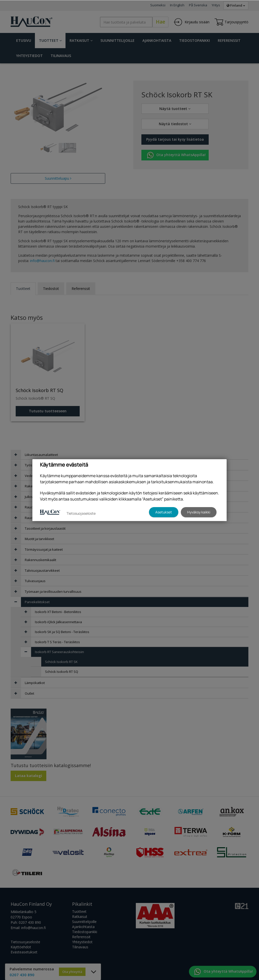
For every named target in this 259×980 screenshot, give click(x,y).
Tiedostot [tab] (51, 289)
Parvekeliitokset (37, 602)
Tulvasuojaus (35, 581)
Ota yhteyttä (72, 972)
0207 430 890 (30, 922)
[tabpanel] (48, 148)
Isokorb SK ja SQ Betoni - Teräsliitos (62, 632)
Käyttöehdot (21, 947)
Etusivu (24, 40)
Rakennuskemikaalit (40, 560)
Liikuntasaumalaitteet (41, 455)
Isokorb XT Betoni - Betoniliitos (58, 612)
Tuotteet (50, 40)
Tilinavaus (61, 56)
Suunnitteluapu (58, 178)
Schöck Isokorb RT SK (61, 662)
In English (177, 5)
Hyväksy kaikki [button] (199, 512)
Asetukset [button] (164, 512)
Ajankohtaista (157, 40)
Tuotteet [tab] (23, 289)
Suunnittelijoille (117, 40)
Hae (160, 22)
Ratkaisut (81, 40)
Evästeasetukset (24, 952)
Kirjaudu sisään (191, 22)
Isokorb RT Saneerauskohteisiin (59, 652)
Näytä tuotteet (175, 109)
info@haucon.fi (42, 261)
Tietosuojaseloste (25, 942)
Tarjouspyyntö (231, 22)
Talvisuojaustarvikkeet (42, 570)
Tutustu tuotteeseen (48, 411)
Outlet (29, 693)
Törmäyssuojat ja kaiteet (44, 549)
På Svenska (198, 5)
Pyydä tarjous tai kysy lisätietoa (175, 139)
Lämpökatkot (35, 683)
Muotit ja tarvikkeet (39, 539)
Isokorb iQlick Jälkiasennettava (58, 622)
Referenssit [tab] (81, 289)
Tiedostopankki (195, 40)
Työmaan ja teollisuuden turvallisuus (53, 591)
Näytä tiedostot (175, 124)
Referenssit (229, 40)
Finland (236, 5)
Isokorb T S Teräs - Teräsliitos (57, 642)
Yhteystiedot (29, 56)
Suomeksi (158, 5)
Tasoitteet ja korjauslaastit (45, 528)
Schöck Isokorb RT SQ (62, 672)
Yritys (216, 5)
